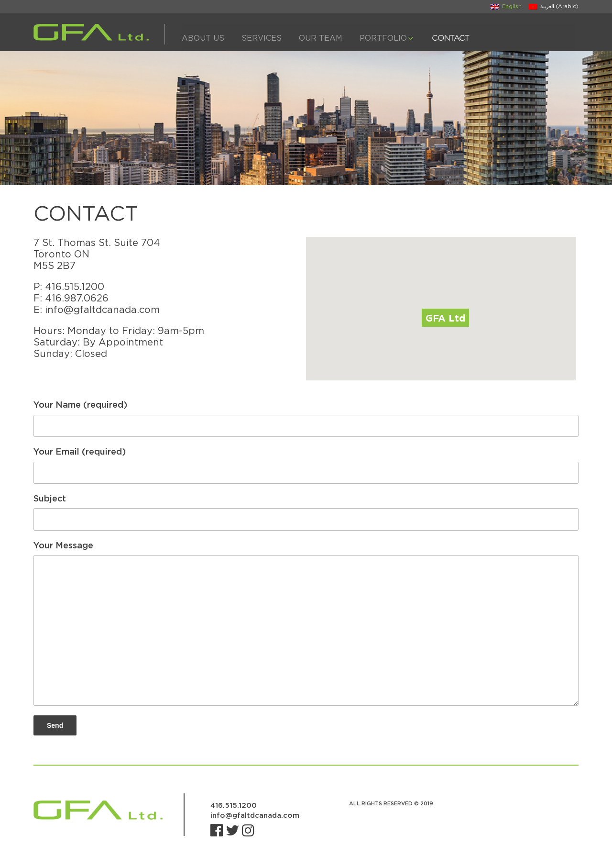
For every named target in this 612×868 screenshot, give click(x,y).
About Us (203, 38)
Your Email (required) (306, 465)
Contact (450, 38)
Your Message (306, 623)
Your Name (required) (306, 418)
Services (262, 38)
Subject (306, 512)
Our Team (321, 38)
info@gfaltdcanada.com (102, 309)
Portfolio (387, 38)
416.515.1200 (75, 286)
